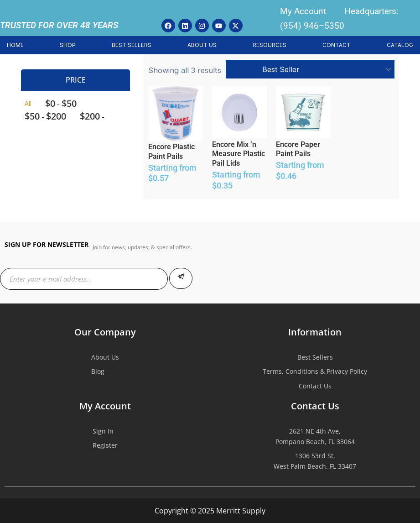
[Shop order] (310, 69)
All (28, 103)
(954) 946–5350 (312, 26)
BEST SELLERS (132, 45)
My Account (303, 11)
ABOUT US (202, 45)
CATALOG (400, 45)
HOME (15, 45)
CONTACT (337, 45)
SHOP (68, 45)
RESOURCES (270, 45)
